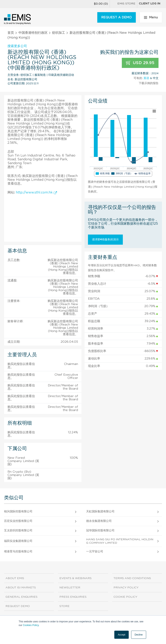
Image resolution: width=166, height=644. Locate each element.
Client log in (150, 4)
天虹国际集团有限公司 (100, 512)
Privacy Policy (126, 588)
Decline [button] (139, 635)
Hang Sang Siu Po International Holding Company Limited (120, 541)
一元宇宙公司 (95, 552)
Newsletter (70, 588)
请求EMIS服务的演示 (105, 240)
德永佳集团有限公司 (99, 521)
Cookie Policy (125, 597)
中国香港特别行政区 (33, 33)
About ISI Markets (21, 588)
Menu (151, 17)
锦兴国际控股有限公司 (18, 512)
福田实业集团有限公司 (18, 541)
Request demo (18, 606)
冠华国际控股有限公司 (100, 531)
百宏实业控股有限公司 (18, 521)
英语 (146, 78)
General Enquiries (21, 597)
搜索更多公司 (17, 46)
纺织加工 (59, 33)
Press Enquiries (73, 597)
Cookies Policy (31, 625)
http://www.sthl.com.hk (36, 192)
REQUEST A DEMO (117, 17)
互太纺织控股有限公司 (18, 531)
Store (64, 606)
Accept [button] (122, 635)
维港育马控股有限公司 (18, 552)
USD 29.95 (140, 63)
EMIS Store (123, 4)
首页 (11, 33)
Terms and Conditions (132, 578)
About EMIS (15, 578)
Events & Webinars (76, 578)
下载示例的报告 (149, 83)
